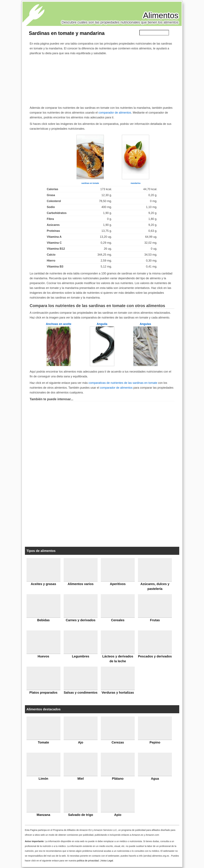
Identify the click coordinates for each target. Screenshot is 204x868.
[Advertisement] (102, 80)
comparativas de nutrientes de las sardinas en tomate (123, 383)
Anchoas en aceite (59, 324)
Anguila (102, 324)
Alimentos (161, 15)
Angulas (145, 324)
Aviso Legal (107, 861)
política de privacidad (88, 861)
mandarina (136, 183)
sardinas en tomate (90, 183)
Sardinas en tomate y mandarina (67, 33)
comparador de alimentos (115, 113)
